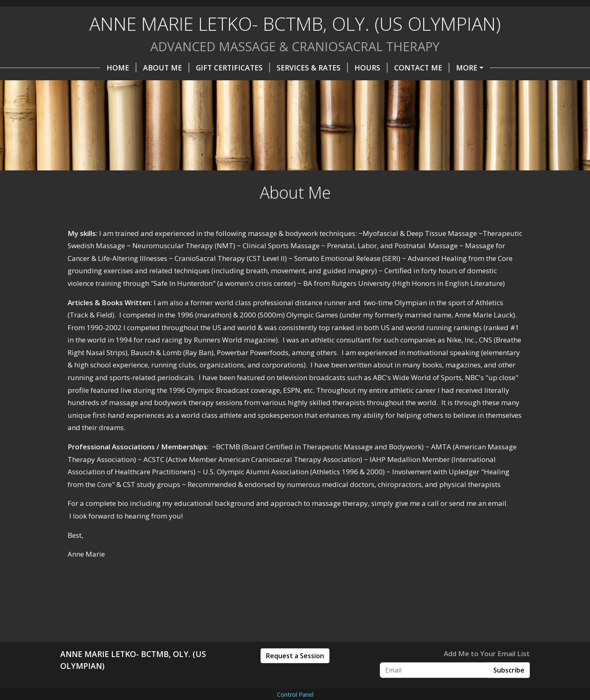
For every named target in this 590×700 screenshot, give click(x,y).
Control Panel (295, 694)
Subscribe (509, 670)
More (467, 68)
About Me (166, 68)
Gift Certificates (233, 68)
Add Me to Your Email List (487, 654)
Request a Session (295, 656)
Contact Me (422, 68)
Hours (371, 68)
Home (121, 68)
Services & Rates (312, 68)
